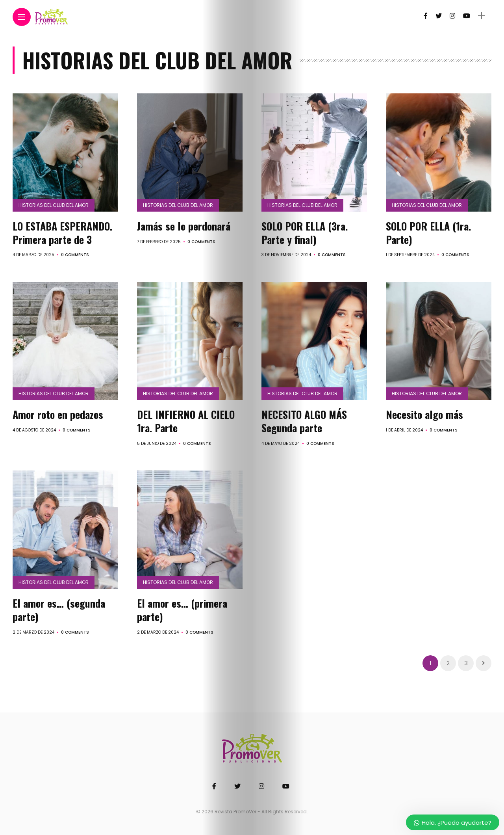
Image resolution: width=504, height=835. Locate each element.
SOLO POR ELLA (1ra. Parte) (428, 233)
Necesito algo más (424, 414)
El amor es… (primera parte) (182, 610)
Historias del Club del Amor (54, 205)
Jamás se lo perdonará (184, 226)
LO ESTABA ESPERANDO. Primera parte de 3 (62, 233)
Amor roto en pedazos (58, 414)
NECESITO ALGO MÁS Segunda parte (304, 421)
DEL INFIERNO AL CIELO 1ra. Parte (186, 421)
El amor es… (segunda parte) (59, 610)
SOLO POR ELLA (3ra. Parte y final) (305, 233)
